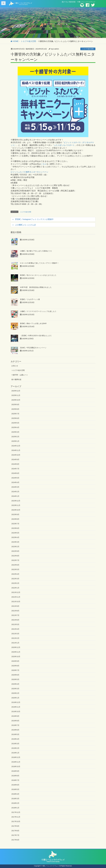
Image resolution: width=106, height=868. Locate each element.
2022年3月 (15, 579)
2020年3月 (15, 689)
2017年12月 (16, 812)
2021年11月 (16, 597)
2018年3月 (15, 799)
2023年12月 (16, 501)
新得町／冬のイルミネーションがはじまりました (38, 275)
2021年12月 (16, 592)
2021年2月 (15, 638)
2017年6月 (15, 840)
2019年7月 (15, 725)
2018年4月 (15, 794)
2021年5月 (15, 624)
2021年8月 (15, 611)
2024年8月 (15, 464)
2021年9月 (15, 606)
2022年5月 (15, 569)
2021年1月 (15, 643)
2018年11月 (16, 762)
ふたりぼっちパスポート (64, 145)
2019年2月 (15, 748)
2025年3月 (15, 432)
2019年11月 (16, 707)
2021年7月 (15, 615)
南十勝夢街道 (16, 379)
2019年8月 (15, 721)
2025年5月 (15, 423)
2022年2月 (15, 583)
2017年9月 (15, 826)
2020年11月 (16, 652)
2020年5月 (15, 679)
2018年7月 (15, 780)
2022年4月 (15, 574)
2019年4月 (15, 739)
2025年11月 (16, 395)
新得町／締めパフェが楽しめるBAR (33, 323)
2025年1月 (15, 441)
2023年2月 (15, 547)
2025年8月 (15, 409)
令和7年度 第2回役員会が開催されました (36, 287)
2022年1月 (15, 588)
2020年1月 (15, 698)
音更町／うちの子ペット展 (30, 299)
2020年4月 (15, 684)
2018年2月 (15, 803)
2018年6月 (15, 785)
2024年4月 (15, 482)
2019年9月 (15, 716)
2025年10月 (16, 400)
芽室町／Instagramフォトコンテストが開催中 (34, 219)
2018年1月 (15, 808)
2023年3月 (15, 542)
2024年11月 (16, 450)
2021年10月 (16, 602)
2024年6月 (15, 473)
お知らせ (15, 366)
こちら (44, 164)
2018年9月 (15, 771)
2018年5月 (15, 789)
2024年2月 (15, 492)
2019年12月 (16, 702)
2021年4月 (15, 629)
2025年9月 (15, 405)
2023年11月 (16, 505)
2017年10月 (16, 821)
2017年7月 (15, 835)
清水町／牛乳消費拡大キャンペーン (33, 348)
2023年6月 (15, 528)
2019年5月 (15, 734)
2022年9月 (15, 551)
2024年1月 (15, 496)
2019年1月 (15, 753)
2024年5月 (15, 478)
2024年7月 (15, 469)
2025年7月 (15, 414)
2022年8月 (15, 556)
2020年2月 (15, 693)
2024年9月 (15, 459)
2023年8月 (15, 519)
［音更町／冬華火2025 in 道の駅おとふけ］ (36, 336)
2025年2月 (15, 437)
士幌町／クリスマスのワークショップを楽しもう (38, 311)
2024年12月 (16, 446)
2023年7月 (15, 524)
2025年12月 (16, 391)
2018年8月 (15, 776)
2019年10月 (16, 712)
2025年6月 (15, 418)
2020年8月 (15, 666)
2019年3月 (15, 744)
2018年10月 (16, 766)
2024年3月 (15, 487)
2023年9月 (15, 514)
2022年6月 (15, 565)
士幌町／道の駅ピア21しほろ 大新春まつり (36, 251)
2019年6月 (15, 730)
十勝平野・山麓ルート (20, 375)
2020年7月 (15, 670)
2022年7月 (15, 560)
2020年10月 (16, 657)
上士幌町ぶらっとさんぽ (25, 225)
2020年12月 (16, 647)
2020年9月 (15, 661)
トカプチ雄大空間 (88, 49)
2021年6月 (15, 620)
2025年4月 (15, 427)
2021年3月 (15, 634)
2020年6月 (15, 675)
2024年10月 (16, 455)
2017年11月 (16, 817)
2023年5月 (15, 533)
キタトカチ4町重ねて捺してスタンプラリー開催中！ (39, 263)
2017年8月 (15, 831)
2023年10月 (16, 510)
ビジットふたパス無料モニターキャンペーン (29, 172)
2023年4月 (15, 537)
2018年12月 (16, 757)
